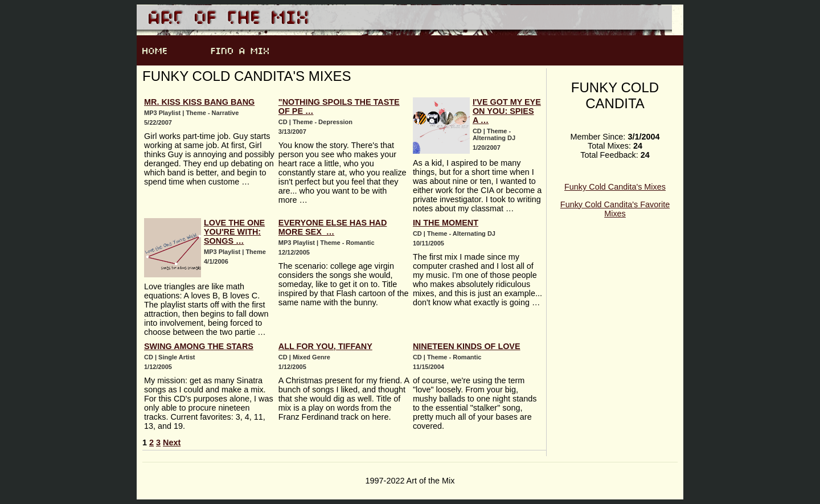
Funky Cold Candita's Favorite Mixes (615, 209)
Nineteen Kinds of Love (467, 346)
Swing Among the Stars (199, 346)
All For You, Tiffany (325, 346)
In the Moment (446, 223)
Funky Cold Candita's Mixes (615, 187)
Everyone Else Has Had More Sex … (333, 227)
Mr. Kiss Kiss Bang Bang (199, 102)
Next (172, 442)
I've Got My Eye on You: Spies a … (507, 111)
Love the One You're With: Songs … (234, 232)
